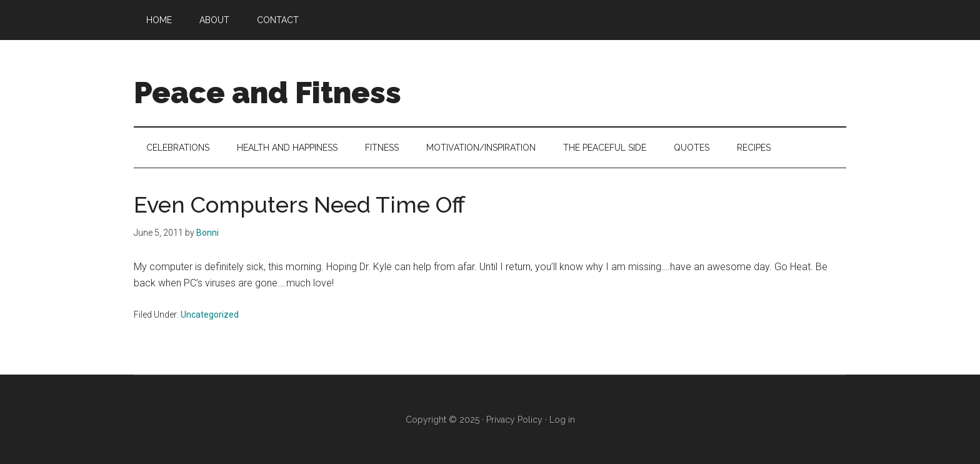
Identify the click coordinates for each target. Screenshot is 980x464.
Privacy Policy (514, 420)
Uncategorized (210, 315)
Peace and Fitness (267, 93)
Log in (562, 420)
